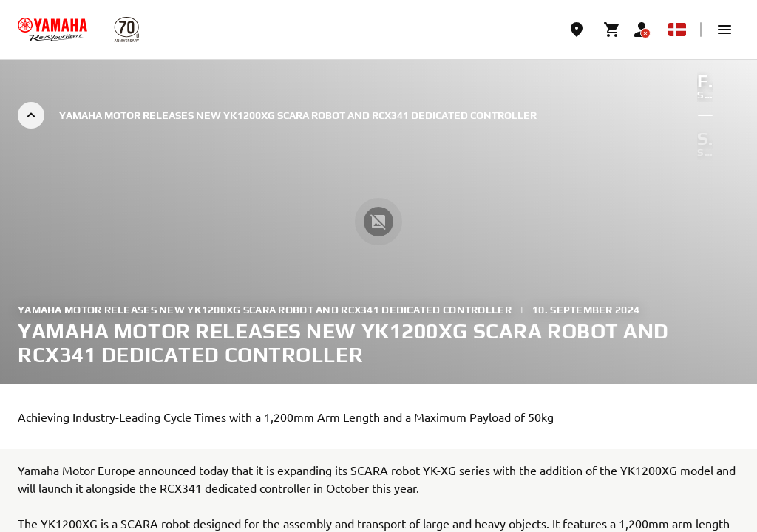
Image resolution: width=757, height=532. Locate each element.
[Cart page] (612, 30)
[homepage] (52, 30)
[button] (724, 30)
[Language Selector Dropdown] (677, 30)
